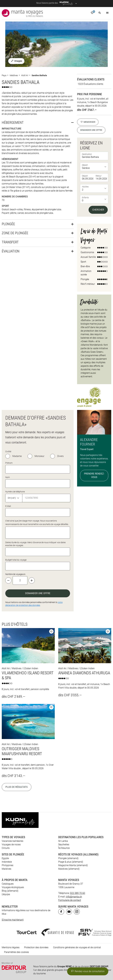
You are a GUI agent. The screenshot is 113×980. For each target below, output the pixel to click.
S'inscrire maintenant (13, 878)
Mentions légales (11, 905)
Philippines (8, 823)
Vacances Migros (38, 965)
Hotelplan (105, 958)
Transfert (10, 200)
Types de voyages (13, 795)
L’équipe (6, 852)
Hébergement (13, 81)
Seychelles (64, 802)
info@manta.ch (74, 855)
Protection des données (36, 905)
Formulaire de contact (70, 858)
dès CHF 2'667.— (87, 68)
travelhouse (16, 969)
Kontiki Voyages (13, 962)
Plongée (8, 182)
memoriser (88, 80)
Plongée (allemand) (68, 816)
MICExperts (20, 965)
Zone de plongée (15, 191)
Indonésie (7, 820)
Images (16, 19)
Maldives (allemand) (69, 827)
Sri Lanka (63, 799)
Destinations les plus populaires (81, 795)
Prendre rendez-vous (94, 434)
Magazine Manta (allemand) (73, 823)
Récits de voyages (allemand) (78, 812)
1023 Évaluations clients (90, 42)
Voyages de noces (11, 802)
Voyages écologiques (13, 845)
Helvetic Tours (89, 958)
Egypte (5, 816)
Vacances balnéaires (13, 799)
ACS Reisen (8, 958)
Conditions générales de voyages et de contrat (77, 905)
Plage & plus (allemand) (71, 820)
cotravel (33, 958)
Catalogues (8, 842)
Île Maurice (64, 806)
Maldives (6, 827)
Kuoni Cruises (50, 962)
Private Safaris (58, 965)
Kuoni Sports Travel (71, 962)
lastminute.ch (91, 962)
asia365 (21, 958)
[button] (100, 13)
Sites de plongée (13, 812)
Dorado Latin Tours (50, 958)
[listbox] (95, 125)
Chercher (98, 168)
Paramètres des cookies (16, 910)
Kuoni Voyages (32, 962)
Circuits (6, 806)
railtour (87, 965)
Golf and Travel (71, 958)
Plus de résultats (17, 745)
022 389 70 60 (78, 851)
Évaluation (11, 209)
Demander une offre (91, 88)
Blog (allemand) (10, 849)
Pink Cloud (74, 965)
